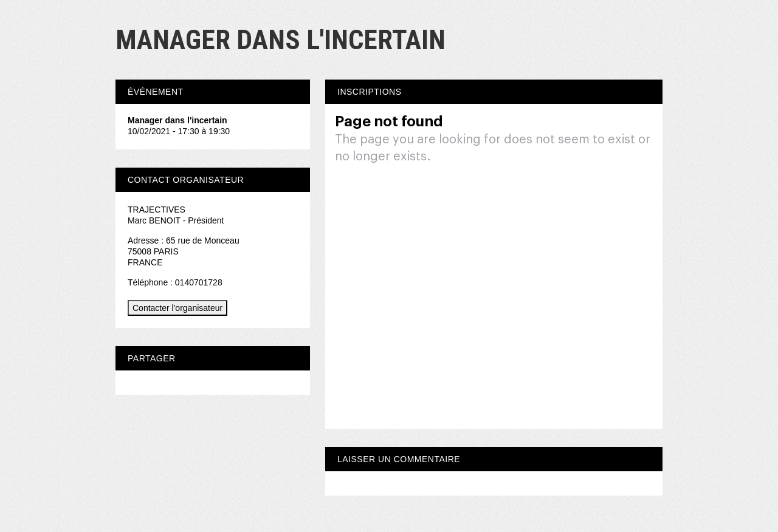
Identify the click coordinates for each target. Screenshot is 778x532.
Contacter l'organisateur (177, 308)
